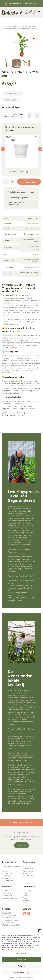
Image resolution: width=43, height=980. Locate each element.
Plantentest (7, 893)
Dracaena (26, 893)
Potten (25, 873)
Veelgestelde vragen (10, 898)
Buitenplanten (28, 869)
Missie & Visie (7, 873)
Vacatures (6, 878)
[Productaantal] (9, 182)
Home (4, 26)
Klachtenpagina (8, 891)
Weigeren (21, 966)
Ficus (25, 898)
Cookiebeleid (13, 977)
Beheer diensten (21, 954)
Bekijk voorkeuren (22, 972)
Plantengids (7, 876)
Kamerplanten (13, 26)
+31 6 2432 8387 (8, 918)
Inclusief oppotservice (17, 172)
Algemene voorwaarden (26, 977)
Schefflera (27, 900)
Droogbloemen (28, 876)
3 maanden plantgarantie (23, 823)
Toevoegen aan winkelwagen (28, 182)
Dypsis (25, 896)
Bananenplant (28, 891)
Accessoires (27, 866)
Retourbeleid (7, 896)
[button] (40, 931)
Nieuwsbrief (7, 871)
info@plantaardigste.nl (11, 920)
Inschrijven (22, 845)
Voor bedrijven (7, 881)
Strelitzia (26, 903)
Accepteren (22, 960)
